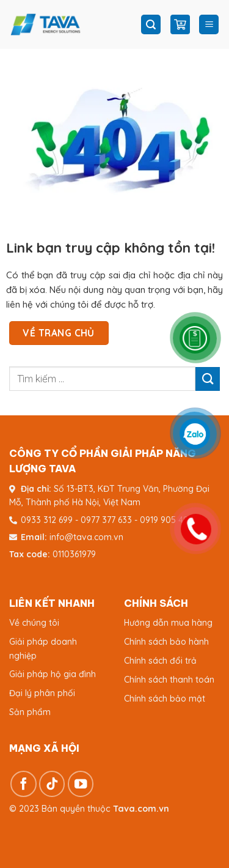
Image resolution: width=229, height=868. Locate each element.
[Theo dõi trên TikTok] (52, 784)
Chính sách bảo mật (165, 699)
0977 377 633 (106, 520)
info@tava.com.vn (86, 537)
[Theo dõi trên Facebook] (24, 784)
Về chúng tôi (34, 623)
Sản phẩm (30, 712)
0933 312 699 (47, 520)
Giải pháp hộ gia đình (53, 674)
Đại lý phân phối (42, 693)
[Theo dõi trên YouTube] (81, 784)
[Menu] (209, 25)
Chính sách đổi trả (160, 661)
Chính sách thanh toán (169, 680)
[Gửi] (208, 379)
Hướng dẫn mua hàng (168, 623)
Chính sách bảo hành (166, 642)
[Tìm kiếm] (151, 25)
